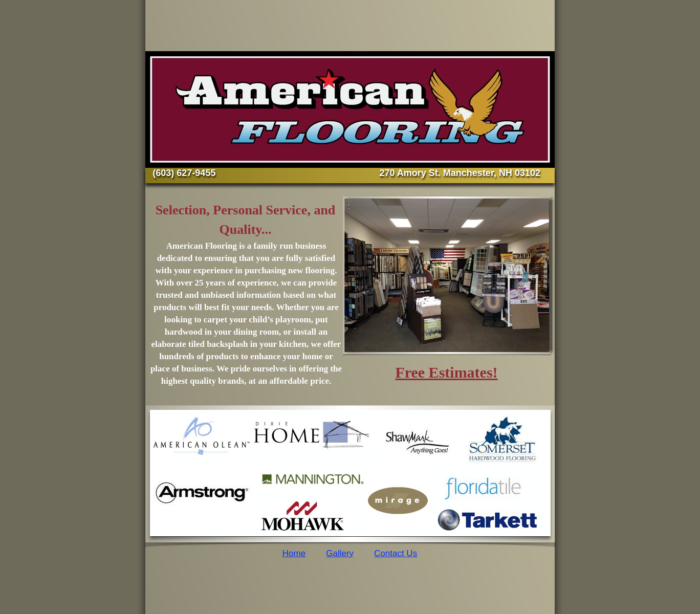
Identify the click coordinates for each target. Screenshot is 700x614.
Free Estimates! (446, 372)
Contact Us (396, 553)
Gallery (340, 553)
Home (294, 553)
